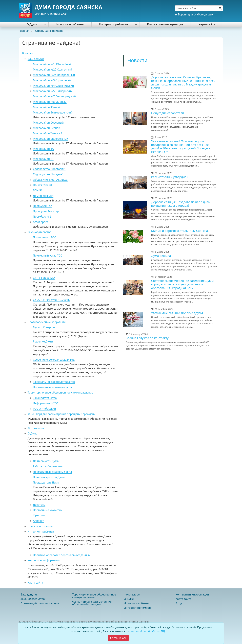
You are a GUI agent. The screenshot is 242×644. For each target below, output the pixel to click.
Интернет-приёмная (114, 24)
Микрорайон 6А (43, 149)
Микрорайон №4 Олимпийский (53, 86)
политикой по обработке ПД (146, 631)
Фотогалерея (36, 428)
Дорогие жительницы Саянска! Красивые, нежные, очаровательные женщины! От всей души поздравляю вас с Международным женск (183, 83)
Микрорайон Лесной (46, 128)
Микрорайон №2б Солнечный (52, 70)
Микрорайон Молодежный (51, 139)
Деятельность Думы (46, 461)
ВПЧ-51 (38, 190)
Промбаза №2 (42, 217)
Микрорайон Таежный (48, 133)
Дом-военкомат (43, 196)
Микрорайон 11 (43, 159)
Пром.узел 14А (43, 206)
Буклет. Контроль (44, 327)
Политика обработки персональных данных (62, 555)
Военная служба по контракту (147, 338)
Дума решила (161, 256)
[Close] (118, 638)
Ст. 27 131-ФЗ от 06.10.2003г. (51, 300)
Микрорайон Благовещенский (53, 112)
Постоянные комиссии (48, 510)
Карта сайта (207, 24)
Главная (24, 31)
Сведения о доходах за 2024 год (54, 360)
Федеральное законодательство (54, 382)
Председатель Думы (46, 482)
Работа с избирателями (48, 466)
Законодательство (39, 232)
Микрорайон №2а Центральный (54, 75)
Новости (137, 60)
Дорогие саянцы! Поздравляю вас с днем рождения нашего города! (181, 204)
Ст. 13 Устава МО (44, 278)
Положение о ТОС (45, 237)
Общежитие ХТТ (43, 185)
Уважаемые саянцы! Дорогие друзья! (178, 313)
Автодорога (41, 222)
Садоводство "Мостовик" (49, 169)
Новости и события (70, 24)
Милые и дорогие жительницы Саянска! (180, 231)
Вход (179, 603)
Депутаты (39, 505)
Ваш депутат (36, 59)
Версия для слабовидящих (194, 14)
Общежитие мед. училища (50, 180)
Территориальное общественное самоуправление (60, 393)
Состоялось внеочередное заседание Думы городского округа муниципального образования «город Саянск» (183, 284)
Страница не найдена (49, 31)
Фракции (39, 515)
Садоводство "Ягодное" (48, 174)
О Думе (32, 24)
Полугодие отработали (168, 113)
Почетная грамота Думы (49, 477)
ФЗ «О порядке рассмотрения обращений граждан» (61, 414)
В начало (28, 53)
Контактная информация (165, 24)
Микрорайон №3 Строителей (52, 80)
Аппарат (38, 521)
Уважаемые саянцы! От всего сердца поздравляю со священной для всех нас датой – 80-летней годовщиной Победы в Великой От (181, 146)
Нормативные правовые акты (52, 387)
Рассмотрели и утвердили (170, 177)
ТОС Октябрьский (44, 409)
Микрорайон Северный (48, 123)
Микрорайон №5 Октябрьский (53, 91)
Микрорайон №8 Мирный (50, 102)
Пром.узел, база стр (46, 211)
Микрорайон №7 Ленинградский (54, 96)
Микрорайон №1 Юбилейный (52, 64)
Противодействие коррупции (47, 322)
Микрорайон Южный (47, 107)
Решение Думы (43, 341)
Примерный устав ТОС (48, 256)
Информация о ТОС (46, 403)
